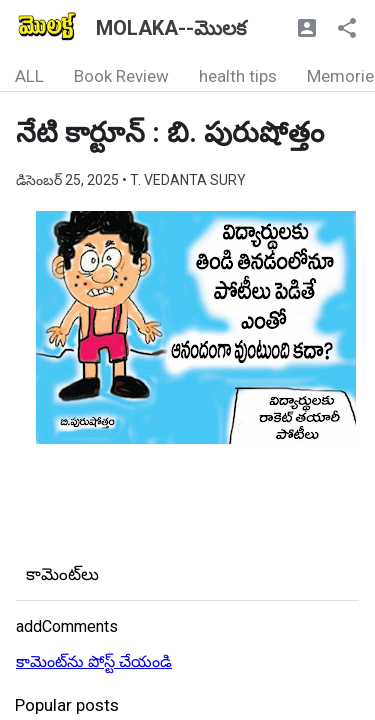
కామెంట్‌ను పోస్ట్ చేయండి (94, 661)
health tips (238, 76)
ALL (29, 76)
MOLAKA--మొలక (171, 28)
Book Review (121, 76)
